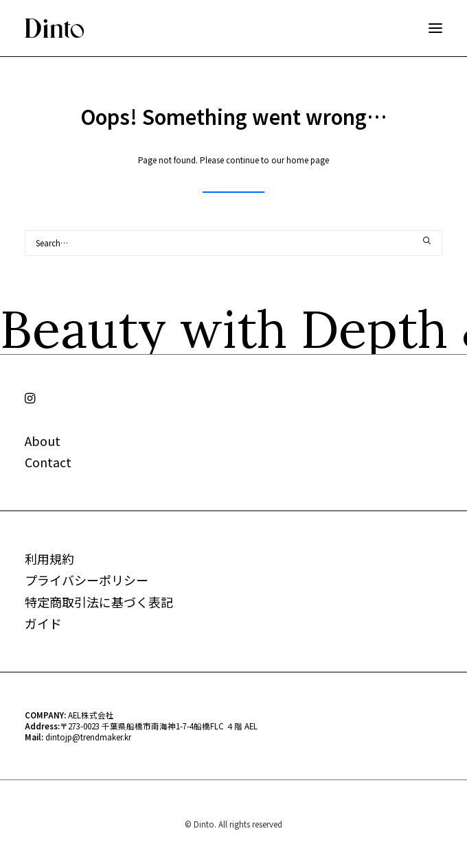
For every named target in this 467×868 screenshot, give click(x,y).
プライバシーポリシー (87, 580)
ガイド (43, 623)
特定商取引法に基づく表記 (99, 602)
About (43, 441)
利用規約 (49, 559)
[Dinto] (54, 28)
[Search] (233, 243)
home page (308, 160)
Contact (48, 462)
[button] (435, 28)
